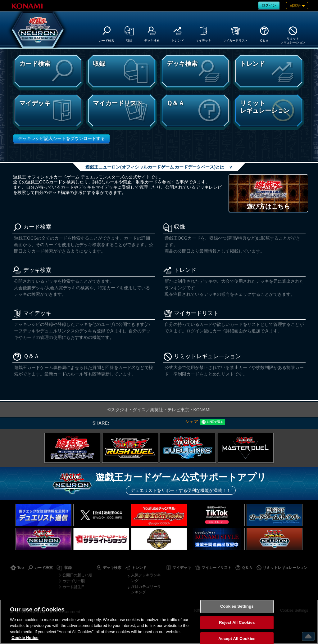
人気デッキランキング (146, 578)
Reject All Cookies (237, 622)
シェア (192, 421)
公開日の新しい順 (77, 575)
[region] (159, 622)
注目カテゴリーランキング (146, 589)
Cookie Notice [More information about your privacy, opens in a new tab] (25, 638)
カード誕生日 (74, 587)
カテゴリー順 (74, 581)
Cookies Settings (237, 607)
